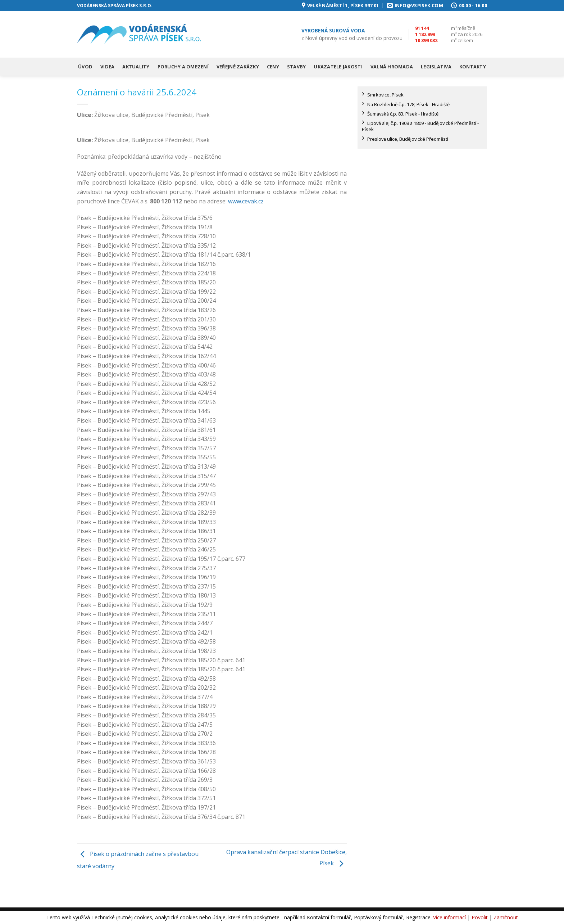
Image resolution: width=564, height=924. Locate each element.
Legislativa (436, 67)
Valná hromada (392, 67)
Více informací (449, 917)
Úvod (85, 67)
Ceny (273, 67)
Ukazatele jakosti (338, 67)
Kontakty (473, 67)
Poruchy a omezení (183, 67)
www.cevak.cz (246, 201)
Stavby (297, 67)
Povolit (480, 917)
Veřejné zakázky (238, 67)
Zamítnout (506, 917)
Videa (107, 67)
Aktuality (136, 67)
